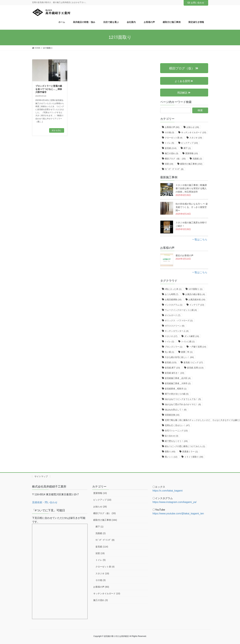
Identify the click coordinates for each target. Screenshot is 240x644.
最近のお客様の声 (184, 255)
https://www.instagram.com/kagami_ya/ (174, 502)
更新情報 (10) (100, 493)
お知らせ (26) (100, 507)
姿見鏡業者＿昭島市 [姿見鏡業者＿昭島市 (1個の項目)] (176, 389)
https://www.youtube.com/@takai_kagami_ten (178, 514)
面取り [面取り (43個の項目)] (170, 452)
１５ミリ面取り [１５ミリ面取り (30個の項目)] (194, 457)
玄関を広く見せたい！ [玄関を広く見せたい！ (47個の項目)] (177, 425)
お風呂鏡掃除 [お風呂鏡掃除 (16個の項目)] (173, 300)
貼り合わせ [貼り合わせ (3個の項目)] (172, 436)
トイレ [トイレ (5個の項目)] (169, 143)
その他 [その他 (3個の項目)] (169, 132)
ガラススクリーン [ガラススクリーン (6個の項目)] (175, 326)
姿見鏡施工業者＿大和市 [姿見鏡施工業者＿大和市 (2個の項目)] (178, 383)
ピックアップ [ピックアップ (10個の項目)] (189, 143)
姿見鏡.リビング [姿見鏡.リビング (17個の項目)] (193, 362)
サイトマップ (41, 476)
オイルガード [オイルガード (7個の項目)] (173, 315)
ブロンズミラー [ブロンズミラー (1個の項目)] (174, 347)
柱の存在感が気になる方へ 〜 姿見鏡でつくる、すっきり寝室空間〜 (192, 207)
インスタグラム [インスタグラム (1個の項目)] (174, 305)
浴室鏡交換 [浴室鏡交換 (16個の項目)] (172, 415)
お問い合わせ (196, 3)
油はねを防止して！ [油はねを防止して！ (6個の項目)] (176, 410)
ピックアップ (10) (102, 500)
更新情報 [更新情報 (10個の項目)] (192, 153)
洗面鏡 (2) (100, 533)
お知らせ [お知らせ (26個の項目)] (193, 127)
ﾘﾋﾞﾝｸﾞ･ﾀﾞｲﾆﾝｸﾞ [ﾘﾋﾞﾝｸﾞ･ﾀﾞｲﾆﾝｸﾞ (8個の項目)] (174, 169)
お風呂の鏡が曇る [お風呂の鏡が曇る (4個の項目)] (195, 294)
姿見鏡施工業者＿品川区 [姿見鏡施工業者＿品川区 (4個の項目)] (178, 378)
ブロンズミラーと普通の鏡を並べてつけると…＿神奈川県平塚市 (49, 89)
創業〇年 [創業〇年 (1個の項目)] (187, 352)
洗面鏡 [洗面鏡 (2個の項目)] (197, 159)
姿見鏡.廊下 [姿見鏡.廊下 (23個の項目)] (172, 368)
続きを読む (57, 130)
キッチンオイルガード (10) (107, 593)
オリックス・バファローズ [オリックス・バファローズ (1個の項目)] (179, 320)
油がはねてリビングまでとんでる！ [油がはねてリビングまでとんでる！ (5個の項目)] (183, 399)
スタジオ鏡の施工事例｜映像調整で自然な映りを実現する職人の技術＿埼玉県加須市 (191, 188)
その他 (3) (100, 580)
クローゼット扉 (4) (105, 567)
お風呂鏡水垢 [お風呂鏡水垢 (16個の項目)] (197, 300)
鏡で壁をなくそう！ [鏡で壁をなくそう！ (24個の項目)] (176, 441)
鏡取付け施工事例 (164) (105, 520)
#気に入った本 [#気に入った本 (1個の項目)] (173, 289)
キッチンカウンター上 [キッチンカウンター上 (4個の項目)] (177, 331)
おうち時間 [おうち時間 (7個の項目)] (172, 294)
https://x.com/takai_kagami (167, 491)
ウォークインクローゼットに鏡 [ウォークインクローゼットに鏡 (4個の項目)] (181, 310)
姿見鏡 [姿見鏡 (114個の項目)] (171, 148)
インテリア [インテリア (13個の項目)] (197, 305)
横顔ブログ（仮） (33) (104, 513)
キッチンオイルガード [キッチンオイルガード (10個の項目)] (194, 132)
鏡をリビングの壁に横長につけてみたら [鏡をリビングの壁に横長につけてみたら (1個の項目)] (185, 446)
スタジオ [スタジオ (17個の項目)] (171, 336)
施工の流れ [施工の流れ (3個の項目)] (172, 153)
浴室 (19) (100, 553)
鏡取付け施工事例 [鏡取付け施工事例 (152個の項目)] (191, 164)
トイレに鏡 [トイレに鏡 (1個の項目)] (188, 341)
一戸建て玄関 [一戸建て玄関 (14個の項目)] (198, 347)
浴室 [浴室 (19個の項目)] (169, 164)
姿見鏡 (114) (102, 547)
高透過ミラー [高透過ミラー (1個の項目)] (190, 452)
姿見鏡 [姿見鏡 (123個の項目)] (171, 362)
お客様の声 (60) (101, 587)
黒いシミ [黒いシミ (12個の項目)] (171, 457)
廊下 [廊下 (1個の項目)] (187, 148)
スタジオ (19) (102, 573)
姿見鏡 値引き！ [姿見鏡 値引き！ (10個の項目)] (174, 373)
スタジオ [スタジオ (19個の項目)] (196, 138)
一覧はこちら (200, 239)
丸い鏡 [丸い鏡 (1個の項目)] (169, 352)
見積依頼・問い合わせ (45, 502)
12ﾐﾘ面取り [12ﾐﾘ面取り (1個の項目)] (195, 289)
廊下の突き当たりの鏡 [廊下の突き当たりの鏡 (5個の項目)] (177, 394)
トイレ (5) (100, 560)
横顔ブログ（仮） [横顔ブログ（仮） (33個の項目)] (175, 159)
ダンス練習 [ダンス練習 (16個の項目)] (192, 336)
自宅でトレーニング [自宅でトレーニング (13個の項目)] (176, 431)
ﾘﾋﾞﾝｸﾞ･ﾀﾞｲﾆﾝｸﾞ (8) (105, 540)
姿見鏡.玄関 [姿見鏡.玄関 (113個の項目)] (195, 368)
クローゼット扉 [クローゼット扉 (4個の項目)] (174, 138)
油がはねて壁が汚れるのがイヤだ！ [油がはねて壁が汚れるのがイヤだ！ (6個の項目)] (183, 404)
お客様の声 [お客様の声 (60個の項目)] (172, 127)
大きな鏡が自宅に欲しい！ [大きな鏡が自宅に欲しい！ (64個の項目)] (179, 357)
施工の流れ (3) (100, 600)
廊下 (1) (99, 527)
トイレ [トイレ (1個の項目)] (169, 341)
